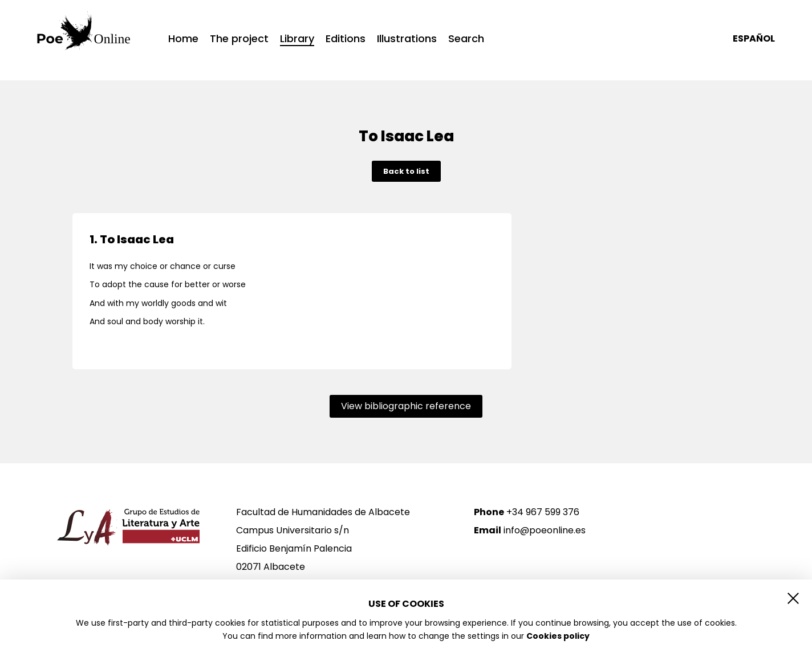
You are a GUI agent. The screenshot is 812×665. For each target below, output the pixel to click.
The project (239, 39)
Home (183, 39)
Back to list (406, 171)
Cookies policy (558, 636)
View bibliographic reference (406, 406)
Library (297, 40)
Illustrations (407, 39)
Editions (346, 39)
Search (466, 39)
